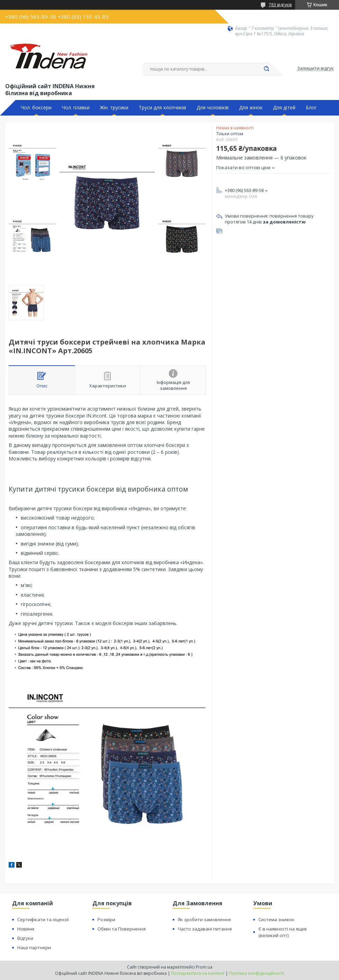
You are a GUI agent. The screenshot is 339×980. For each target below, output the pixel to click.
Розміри (106, 919)
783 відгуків (280, 5)
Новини (26, 929)
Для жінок (251, 108)
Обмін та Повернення (122, 929)
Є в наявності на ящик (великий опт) (283, 932)
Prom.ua (204, 967)
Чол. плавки (76, 108)
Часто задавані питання (205, 929)
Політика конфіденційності (256, 973)
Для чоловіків (213, 108)
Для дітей (284, 108)
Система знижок (276, 919)
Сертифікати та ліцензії (43, 919)
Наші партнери (34, 947)
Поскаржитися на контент (198, 973)
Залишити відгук (315, 68)
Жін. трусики (114, 108)
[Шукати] (266, 69)
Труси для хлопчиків (162, 108)
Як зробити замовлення (204, 919)
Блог (311, 108)
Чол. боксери (36, 108)
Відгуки (25, 938)
